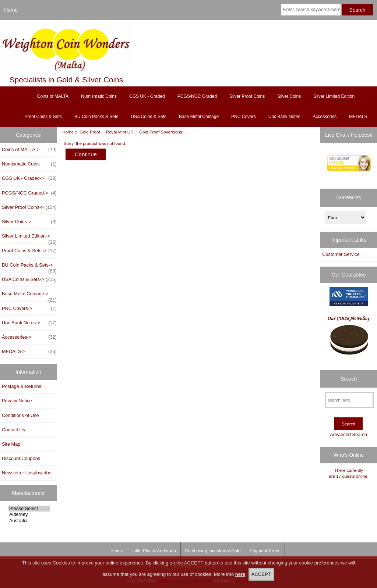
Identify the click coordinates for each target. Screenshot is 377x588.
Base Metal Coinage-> (29, 296)
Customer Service (341, 254)
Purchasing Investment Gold (213, 551)
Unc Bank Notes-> (29, 323)
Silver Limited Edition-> (29, 238)
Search (349, 378)
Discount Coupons (21, 458)
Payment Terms (265, 551)
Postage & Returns (22, 386)
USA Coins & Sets (149, 117)
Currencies (348, 197)
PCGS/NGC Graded (197, 96)
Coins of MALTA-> (29, 150)
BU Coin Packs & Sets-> (29, 267)
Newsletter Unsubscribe (27, 473)
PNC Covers (244, 117)
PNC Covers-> (29, 309)
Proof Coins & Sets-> (29, 251)
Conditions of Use (20, 415)
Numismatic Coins (99, 96)
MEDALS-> (29, 352)
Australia (29, 521)
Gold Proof (90, 132)
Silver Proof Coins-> (29, 207)
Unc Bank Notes (284, 117)
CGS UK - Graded (147, 96)
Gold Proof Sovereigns (161, 132)
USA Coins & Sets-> (29, 279)
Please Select (29, 509)
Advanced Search (348, 434)
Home (11, 10)
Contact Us (13, 430)
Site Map (11, 444)
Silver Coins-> (29, 222)
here (240, 575)
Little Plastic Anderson (154, 551)
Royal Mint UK (120, 132)
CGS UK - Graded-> (29, 178)
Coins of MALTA (53, 96)
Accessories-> (29, 337)
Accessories (325, 117)
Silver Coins (289, 96)
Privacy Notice (17, 401)
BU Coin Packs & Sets (96, 117)
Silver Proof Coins (247, 96)
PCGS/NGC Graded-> (29, 193)
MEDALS (358, 117)
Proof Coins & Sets (43, 117)
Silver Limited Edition (334, 96)
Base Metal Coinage (199, 117)
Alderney (29, 514)
